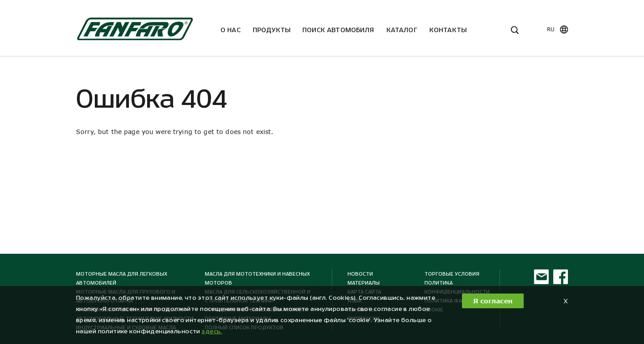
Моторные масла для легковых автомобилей (122, 278)
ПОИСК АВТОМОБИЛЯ (338, 30)
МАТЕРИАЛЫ (364, 283)
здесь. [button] (212, 331)
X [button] (566, 301)
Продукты (271, 30)
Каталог (402, 30)
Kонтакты (448, 30)
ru (551, 29)
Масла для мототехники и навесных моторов (257, 278)
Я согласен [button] (493, 301)
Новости (360, 274)
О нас (231, 30)
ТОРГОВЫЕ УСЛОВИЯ (452, 274)
